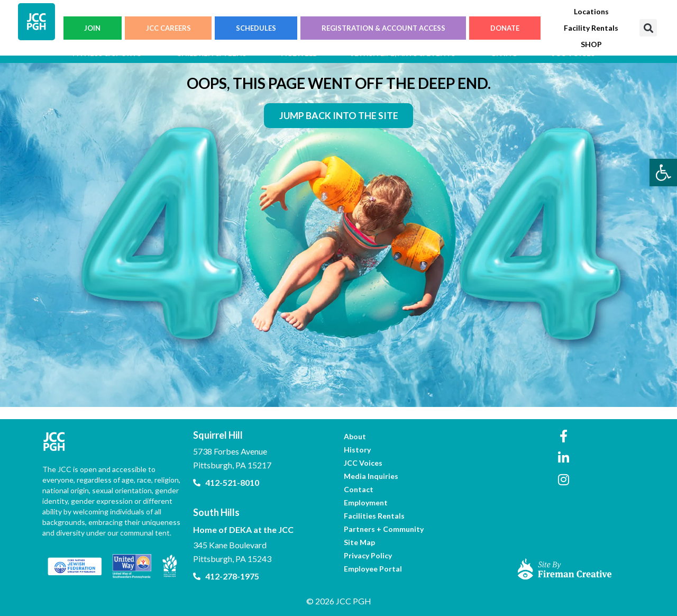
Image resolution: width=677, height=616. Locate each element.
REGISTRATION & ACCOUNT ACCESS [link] (383, 28)
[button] (648, 28)
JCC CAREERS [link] (168, 28)
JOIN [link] (92, 28)
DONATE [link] (505, 28)
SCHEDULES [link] (256, 28)
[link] (663, 173)
